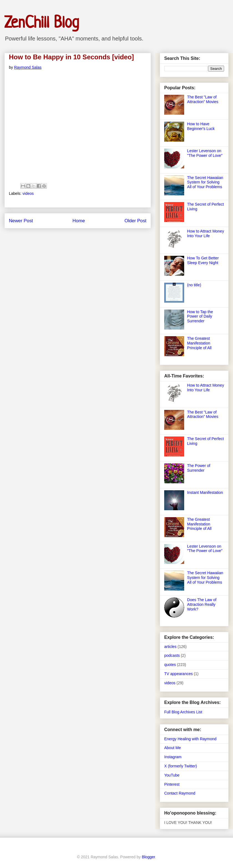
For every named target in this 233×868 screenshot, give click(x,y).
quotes (170, 665)
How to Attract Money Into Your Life (206, 233)
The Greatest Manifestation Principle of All (199, 343)
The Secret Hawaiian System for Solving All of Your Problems (205, 182)
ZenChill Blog (42, 23)
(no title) (194, 285)
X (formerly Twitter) (181, 766)
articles (170, 647)
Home (79, 221)
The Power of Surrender (199, 468)
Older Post (136, 221)
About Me (173, 748)
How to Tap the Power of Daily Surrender (200, 316)
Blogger (148, 857)
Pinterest (172, 784)
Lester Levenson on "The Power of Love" (205, 153)
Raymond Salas (28, 67)
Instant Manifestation (205, 492)
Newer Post (21, 221)
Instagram (173, 757)
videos (28, 193)
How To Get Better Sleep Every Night (203, 260)
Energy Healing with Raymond (190, 739)
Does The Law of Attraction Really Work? (202, 604)
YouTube (172, 775)
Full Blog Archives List (183, 712)
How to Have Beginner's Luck (201, 126)
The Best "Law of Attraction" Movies (203, 99)
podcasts (172, 655)
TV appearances (178, 674)
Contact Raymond (180, 793)
